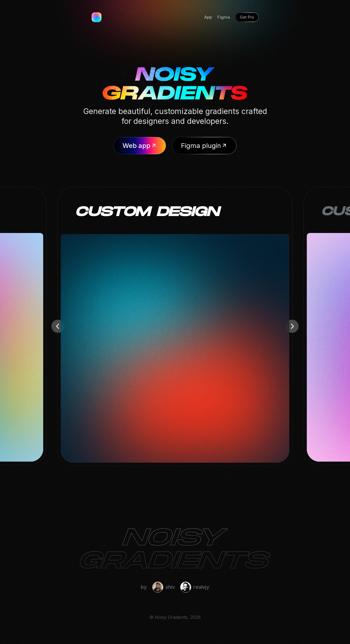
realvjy (195, 587)
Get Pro (247, 17)
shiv (164, 587)
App (208, 17)
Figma (224, 17)
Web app (140, 146)
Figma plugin (204, 146)
